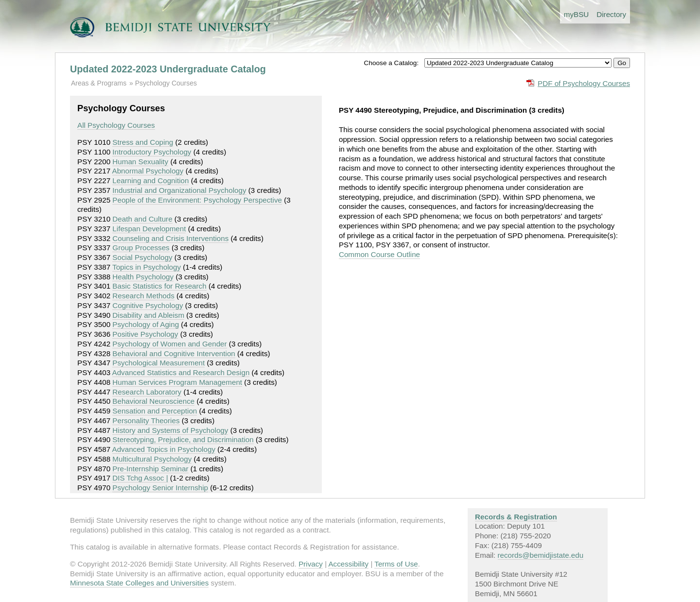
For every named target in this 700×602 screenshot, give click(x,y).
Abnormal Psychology (148, 171)
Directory (611, 14)
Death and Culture (142, 219)
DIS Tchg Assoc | (140, 478)
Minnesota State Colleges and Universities (139, 583)
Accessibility (348, 564)
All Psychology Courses (116, 125)
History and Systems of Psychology (170, 430)
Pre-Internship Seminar (150, 469)
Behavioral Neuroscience (153, 401)
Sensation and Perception (155, 411)
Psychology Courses (166, 83)
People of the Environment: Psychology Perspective (197, 200)
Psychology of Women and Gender (169, 344)
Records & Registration (516, 517)
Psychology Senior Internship (160, 488)
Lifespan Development (149, 229)
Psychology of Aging (146, 324)
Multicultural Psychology (152, 459)
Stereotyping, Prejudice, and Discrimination (183, 439)
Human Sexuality (140, 162)
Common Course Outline (379, 254)
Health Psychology (143, 277)
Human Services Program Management (177, 382)
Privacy (311, 564)
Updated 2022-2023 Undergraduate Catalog (168, 69)
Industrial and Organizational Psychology (179, 190)
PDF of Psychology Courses (584, 83)
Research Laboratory (147, 392)
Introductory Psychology (152, 152)
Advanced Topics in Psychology (164, 449)
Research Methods (143, 296)
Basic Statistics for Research (159, 286)
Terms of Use (396, 564)
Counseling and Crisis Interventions (170, 238)
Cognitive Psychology (148, 305)
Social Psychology (142, 257)
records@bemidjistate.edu (541, 555)
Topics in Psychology (147, 267)
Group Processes (141, 248)
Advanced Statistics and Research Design (181, 372)
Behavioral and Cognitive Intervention (174, 353)
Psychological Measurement (158, 363)
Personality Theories (146, 421)
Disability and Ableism (148, 315)
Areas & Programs (99, 83)
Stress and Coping (143, 142)
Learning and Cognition (150, 181)
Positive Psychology (145, 334)
